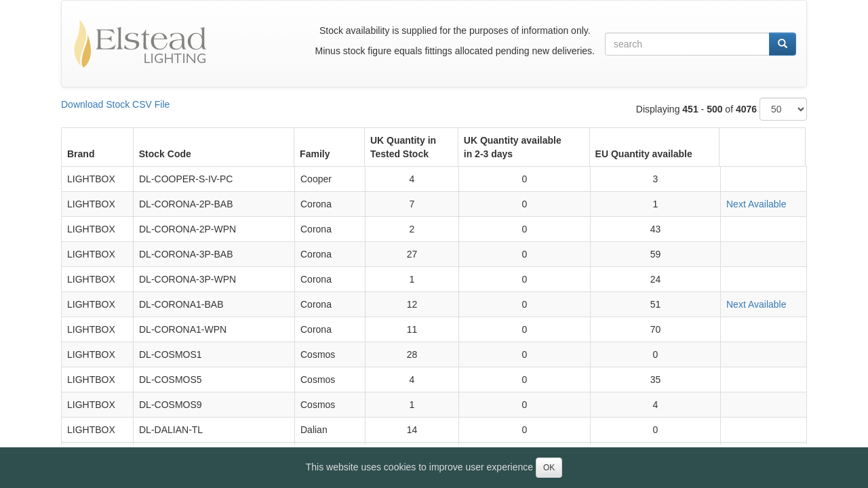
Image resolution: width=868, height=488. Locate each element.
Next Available (756, 204)
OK (549, 468)
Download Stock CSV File (115, 104)
